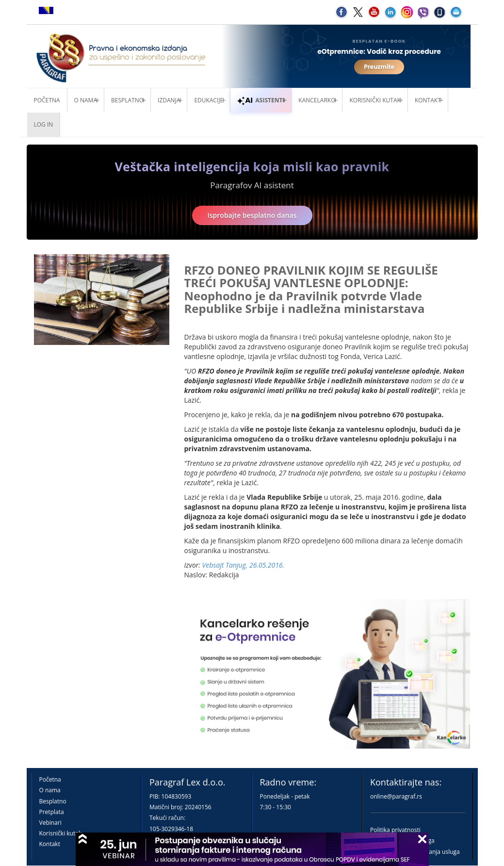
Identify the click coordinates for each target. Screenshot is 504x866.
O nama (86, 100)
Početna (47, 100)
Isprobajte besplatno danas (252, 215)
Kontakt (50, 844)
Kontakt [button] (428, 100)
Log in (44, 124)
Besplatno (127, 100)
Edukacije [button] (209, 100)
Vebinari (50, 823)
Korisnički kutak (61, 833)
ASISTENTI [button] (261, 100)
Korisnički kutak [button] (375, 100)
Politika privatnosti (395, 830)
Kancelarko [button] (317, 100)
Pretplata (52, 812)
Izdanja (169, 100)
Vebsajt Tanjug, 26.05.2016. (244, 565)
